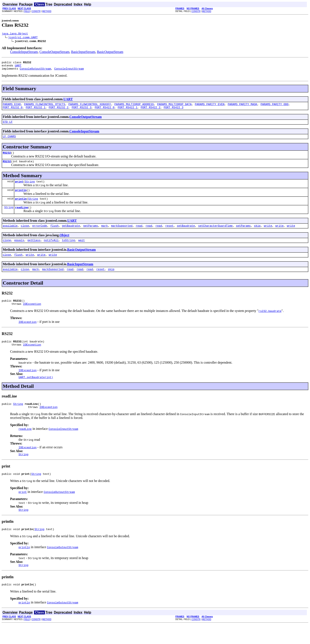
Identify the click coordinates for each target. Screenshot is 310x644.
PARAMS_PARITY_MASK (242, 107)
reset (169, 235)
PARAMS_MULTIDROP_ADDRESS (134, 107)
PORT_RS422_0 (105, 111)
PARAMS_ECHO (12, 107)
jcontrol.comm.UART (23, 38)
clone (7, 250)
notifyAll (51, 250)
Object (64, 245)
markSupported (122, 235)
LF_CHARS (9, 141)
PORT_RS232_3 (82, 111)
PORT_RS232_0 (13, 111)
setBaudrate (186, 235)
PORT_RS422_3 (174, 111)
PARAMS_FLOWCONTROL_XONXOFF (90, 107)
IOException (32, 316)
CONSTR (36, 11)
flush (54, 235)
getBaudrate (71, 235)
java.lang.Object (15, 34)
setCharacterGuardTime (215, 235)
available (10, 235)
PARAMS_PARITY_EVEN (210, 107)
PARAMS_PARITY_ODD (275, 107)
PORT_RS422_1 (128, 111)
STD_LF (8, 126)
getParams (90, 235)
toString (68, 250)
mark (104, 235)
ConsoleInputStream (24, 52)
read (139, 235)
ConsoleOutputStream (55, 52)
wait (82, 250)
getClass (34, 250)
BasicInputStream (83, 52)
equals (19, 250)
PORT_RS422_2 (150, 111)
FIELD (27, 11)
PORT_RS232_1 (36, 111)
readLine (21, 216)
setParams (243, 235)
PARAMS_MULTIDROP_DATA (174, 107)
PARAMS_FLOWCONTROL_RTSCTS (45, 107)
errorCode (40, 235)
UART (18, 67)
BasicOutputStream (110, 52)
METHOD (47, 11)
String (30, 188)
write (268, 235)
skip (257, 235)
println (21, 198)
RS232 (7, 158)
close (25, 235)
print (19, 188)
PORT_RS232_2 (59, 111)
